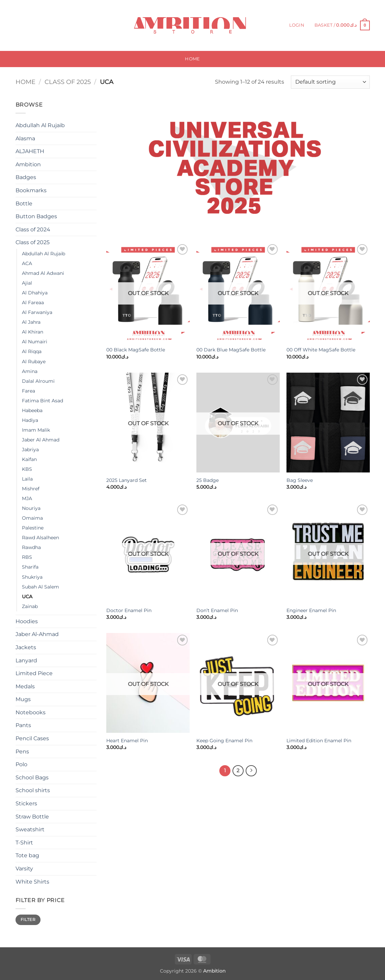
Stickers (26, 803)
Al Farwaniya (37, 312)
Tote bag (27, 855)
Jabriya (30, 450)
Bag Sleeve (300, 480)
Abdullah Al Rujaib (40, 125)
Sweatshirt (30, 829)
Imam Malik (36, 430)
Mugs (23, 699)
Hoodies (27, 621)
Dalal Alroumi (38, 381)
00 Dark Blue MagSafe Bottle (231, 350)
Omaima (32, 518)
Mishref (31, 489)
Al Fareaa (33, 302)
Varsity (24, 869)
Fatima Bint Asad (43, 401)
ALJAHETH (30, 151)
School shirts (33, 790)
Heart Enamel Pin (127, 741)
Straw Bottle (32, 817)
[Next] (251, 771)
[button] (297, 25)
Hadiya (30, 420)
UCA (27, 597)
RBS (27, 557)
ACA (27, 263)
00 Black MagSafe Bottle (136, 350)
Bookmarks (31, 190)
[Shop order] (330, 82)
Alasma (25, 138)
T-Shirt (24, 843)
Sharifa (30, 567)
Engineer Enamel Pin (311, 610)
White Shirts (32, 882)
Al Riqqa (32, 351)
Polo (21, 764)
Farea (29, 391)
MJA (27, 498)
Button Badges (36, 216)
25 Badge (208, 480)
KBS (27, 469)
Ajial (27, 283)
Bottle (24, 204)
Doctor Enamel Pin (129, 610)
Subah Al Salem (40, 587)
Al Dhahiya (35, 293)
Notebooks (31, 712)
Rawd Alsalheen (40, 538)
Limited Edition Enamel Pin (319, 741)
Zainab (30, 606)
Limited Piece (34, 673)
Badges (26, 177)
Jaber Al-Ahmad (37, 634)
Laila (27, 479)
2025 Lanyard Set (127, 480)
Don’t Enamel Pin (217, 610)
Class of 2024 (33, 229)
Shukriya (32, 577)
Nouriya (31, 508)
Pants (23, 725)
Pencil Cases (32, 738)
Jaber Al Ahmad (41, 440)
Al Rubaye (34, 362)
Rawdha (31, 547)
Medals (25, 686)
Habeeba (32, 410)
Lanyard (26, 660)
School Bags (32, 777)
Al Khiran (33, 332)
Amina (30, 371)
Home (192, 59)
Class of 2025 (68, 82)
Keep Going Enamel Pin (224, 741)
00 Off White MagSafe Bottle (321, 350)
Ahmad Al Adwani (43, 273)
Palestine (33, 528)
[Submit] (70, 26)
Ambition (28, 164)
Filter (28, 919)
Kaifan (29, 459)
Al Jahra (31, 322)
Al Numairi (35, 342)
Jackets (26, 647)
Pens (22, 752)
